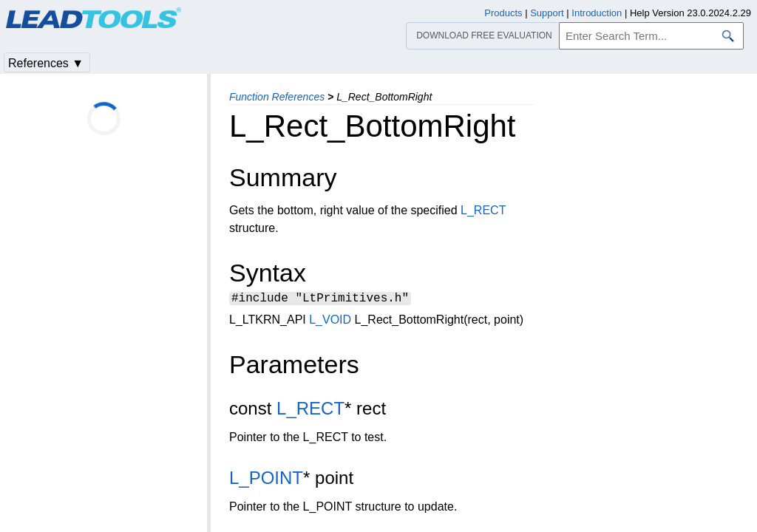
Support (547, 13)
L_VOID (330, 322)
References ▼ (46, 63)
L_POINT (266, 480)
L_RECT (483, 210)
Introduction (597, 13)
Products (503, 13)
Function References (277, 97)
